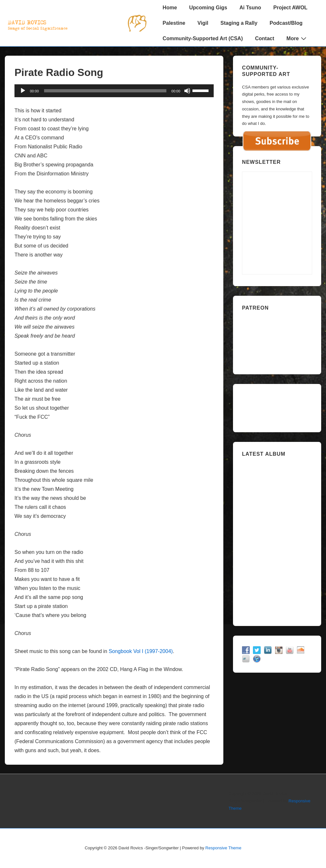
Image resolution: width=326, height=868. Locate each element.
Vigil (203, 23)
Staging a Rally (239, 23)
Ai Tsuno (250, 8)
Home (170, 8)
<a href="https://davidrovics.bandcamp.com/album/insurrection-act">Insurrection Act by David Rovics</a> (277, 539)
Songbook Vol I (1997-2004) (141, 651)
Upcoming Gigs (208, 8)
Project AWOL (290, 8)
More (297, 38)
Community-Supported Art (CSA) (203, 38)
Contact (265, 38)
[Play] (23, 91)
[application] (114, 91)
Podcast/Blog (286, 23)
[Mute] (187, 91)
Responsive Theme (223, 848)
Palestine (174, 23)
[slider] (105, 91)
